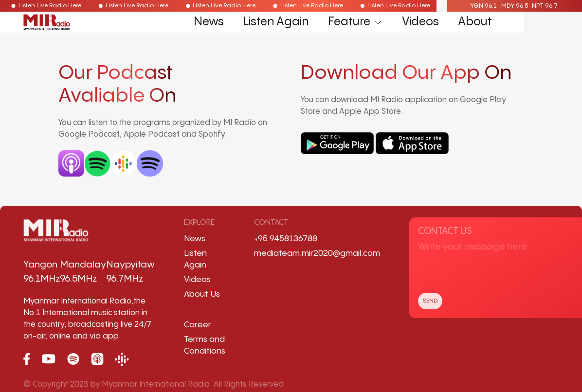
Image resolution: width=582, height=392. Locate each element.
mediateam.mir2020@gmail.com (317, 253)
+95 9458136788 (286, 239)
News (209, 22)
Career (198, 325)
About (475, 22)
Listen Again (276, 22)
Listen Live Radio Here (44, 6)
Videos (420, 22)
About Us (202, 294)
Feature (355, 22)
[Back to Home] (47, 22)
